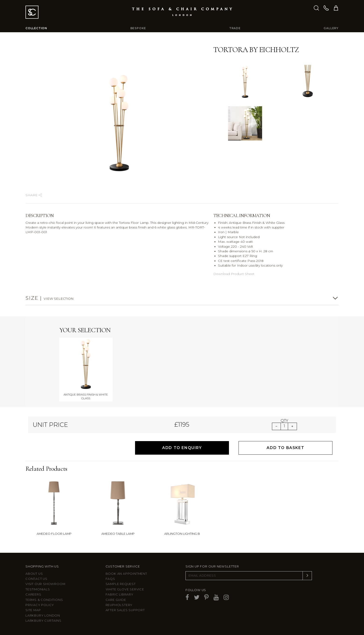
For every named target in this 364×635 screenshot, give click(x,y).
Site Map (33, 610)
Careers (33, 594)
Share (34, 195)
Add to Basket (285, 448)
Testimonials (38, 589)
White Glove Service (125, 589)
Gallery (331, 28)
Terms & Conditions (44, 600)
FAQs (110, 579)
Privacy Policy (40, 605)
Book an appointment (126, 574)
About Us (34, 574)
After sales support (125, 610)
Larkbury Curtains (43, 621)
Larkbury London (43, 615)
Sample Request (121, 584)
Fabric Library (120, 594)
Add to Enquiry (182, 448)
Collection (36, 28)
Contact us (36, 579)
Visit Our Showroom (45, 584)
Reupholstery (119, 605)
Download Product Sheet (234, 274)
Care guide (116, 600)
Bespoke (138, 28)
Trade (235, 28)
